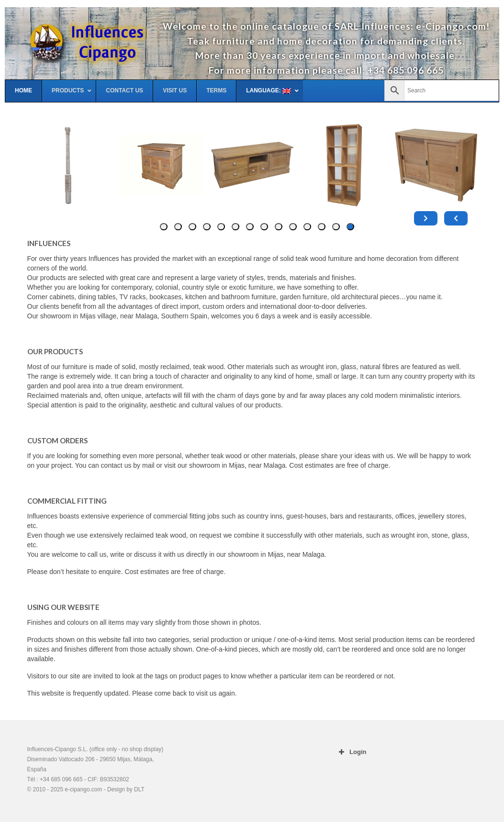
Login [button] (351, 752)
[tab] (350, 227)
